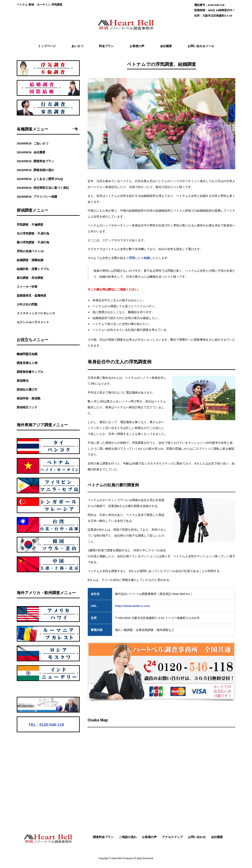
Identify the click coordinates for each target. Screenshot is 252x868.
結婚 (147, 258)
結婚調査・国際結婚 (30, 260)
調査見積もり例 (27, 363)
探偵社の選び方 (27, 389)
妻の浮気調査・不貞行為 (33, 242)
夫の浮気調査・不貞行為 (33, 233)
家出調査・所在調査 (30, 278)
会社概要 (217, 837)
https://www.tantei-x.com (133, 606)
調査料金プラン (103, 837)
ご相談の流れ (128, 837)
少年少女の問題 (27, 304)
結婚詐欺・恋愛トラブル (33, 269)
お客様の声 (149, 837)
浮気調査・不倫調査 (30, 225)
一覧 (75, 129)
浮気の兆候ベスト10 (30, 251)
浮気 (132, 258)
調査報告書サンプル (30, 372)
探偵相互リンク (27, 407)
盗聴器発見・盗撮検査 (31, 295)
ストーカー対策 (27, 287)
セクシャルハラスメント (33, 322)
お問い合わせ (197, 837)
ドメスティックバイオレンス (36, 313)
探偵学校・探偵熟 (29, 398)
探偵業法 (23, 381)
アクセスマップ (172, 837)
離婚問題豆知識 (27, 354)
